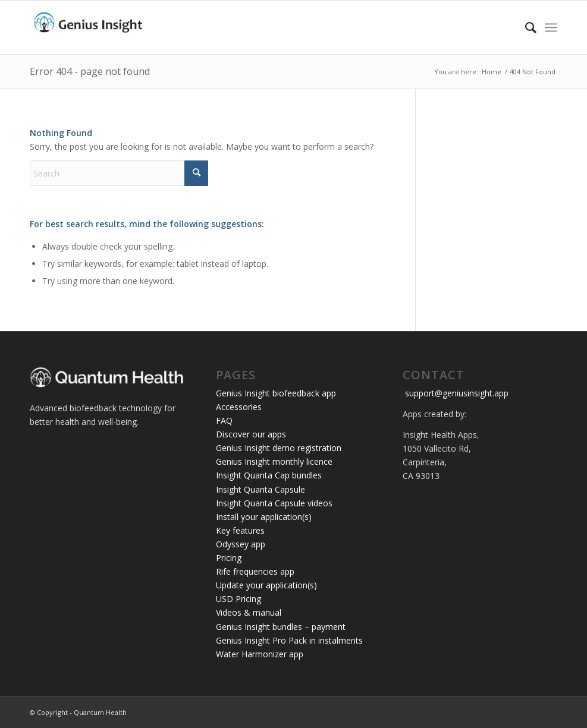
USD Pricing (238, 599)
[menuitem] (525, 27)
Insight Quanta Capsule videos (274, 503)
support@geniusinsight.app (456, 393)
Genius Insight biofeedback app (276, 393)
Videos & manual (249, 612)
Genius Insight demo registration (279, 448)
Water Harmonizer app (260, 654)
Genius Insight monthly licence (274, 461)
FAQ (224, 420)
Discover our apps (251, 434)
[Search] (525, 27)
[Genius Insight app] (88, 27)
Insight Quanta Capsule (260, 489)
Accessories (239, 407)
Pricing (229, 558)
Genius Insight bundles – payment (281, 627)
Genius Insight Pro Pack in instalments (289, 640)
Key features (240, 530)
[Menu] (551, 27)
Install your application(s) (264, 517)
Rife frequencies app (255, 571)
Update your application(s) (266, 585)
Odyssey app (241, 544)
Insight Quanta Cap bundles (269, 475)
